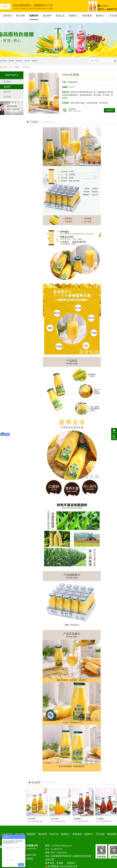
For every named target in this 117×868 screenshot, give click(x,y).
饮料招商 (11, 61)
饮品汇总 (60, 16)
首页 (11, 67)
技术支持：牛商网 (54, 863)
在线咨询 (109, 110)
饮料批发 (34, 61)
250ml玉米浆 (26, 67)
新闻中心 (100, 16)
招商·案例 (87, 16)
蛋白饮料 (47, 16)
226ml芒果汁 (55, 819)
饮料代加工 (19, 61)
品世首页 (7, 16)
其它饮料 (7, 97)
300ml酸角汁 (78, 819)
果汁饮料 (21, 16)
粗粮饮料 (34, 16)
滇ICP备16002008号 (29, 849)
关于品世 (100, 834)
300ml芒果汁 (32, 819)
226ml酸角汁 (101, 819)
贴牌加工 (73, 16)
